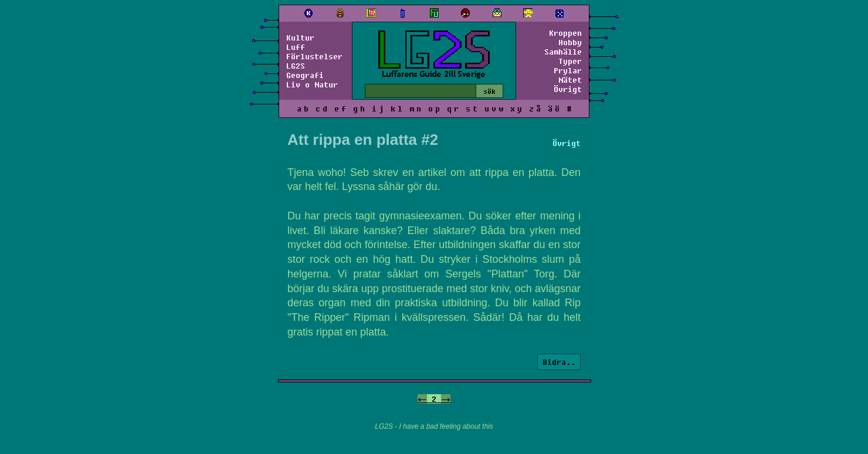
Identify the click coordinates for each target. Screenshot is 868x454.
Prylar (568, 70)
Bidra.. (559, 362)
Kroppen (565, 33)
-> (446, 399)
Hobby (570, 42)
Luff (296, 47)
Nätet (570, 80)
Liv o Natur (312, 84)
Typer (570, 61)
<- (422, 399)
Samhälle (563, 52)
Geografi (305, 75)
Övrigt (568, 89)
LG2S (296, 66)
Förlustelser (314, 56)
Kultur (300, 38)
